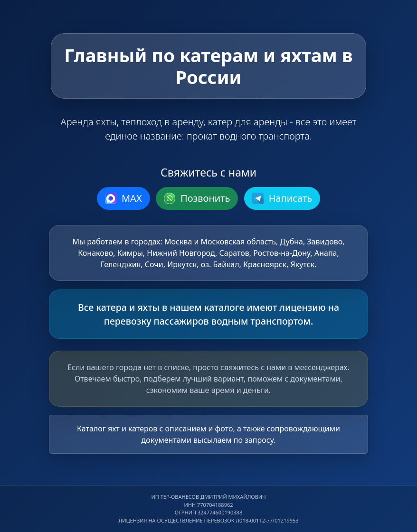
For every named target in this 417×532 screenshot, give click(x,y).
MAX (123, 198)
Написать (282, 198)
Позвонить (197, 198)
